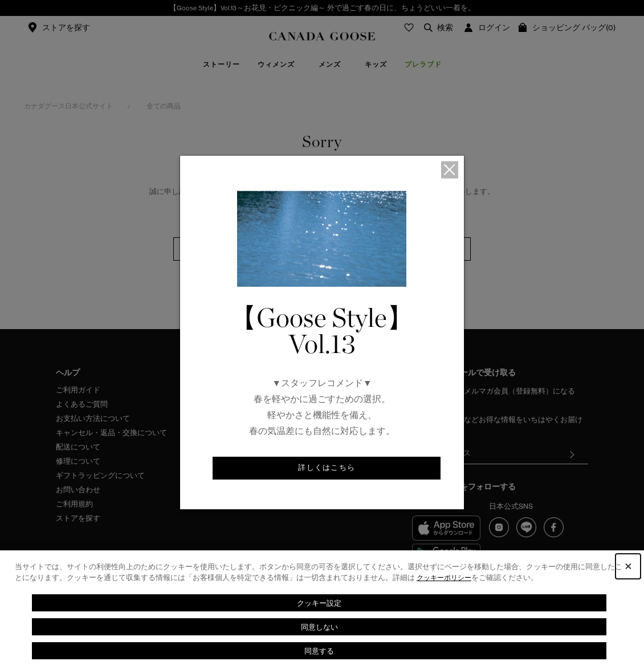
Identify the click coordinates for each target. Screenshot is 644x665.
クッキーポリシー (446, 578)
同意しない (319, 627)
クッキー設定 (319, 603)
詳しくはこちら (327, 469)
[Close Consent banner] (628, 566)
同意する (319, 650)
